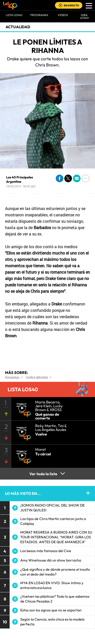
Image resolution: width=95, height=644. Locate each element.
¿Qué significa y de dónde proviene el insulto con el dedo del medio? (55, 572)
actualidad (18, 27)
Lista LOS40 (14, 15)
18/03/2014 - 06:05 (21, 186)
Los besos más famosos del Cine (46, 551)
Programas (39, 15)
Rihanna (12, 377)
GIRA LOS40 (84, 16)
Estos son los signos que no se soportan (51, 610)
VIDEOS (63, 15)
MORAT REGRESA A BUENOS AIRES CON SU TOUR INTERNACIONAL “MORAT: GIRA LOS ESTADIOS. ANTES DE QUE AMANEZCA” (56, 537)
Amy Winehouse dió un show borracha (51, 560)
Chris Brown (37, 377)
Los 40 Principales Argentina (20, 179)
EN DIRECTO (71, 5)
